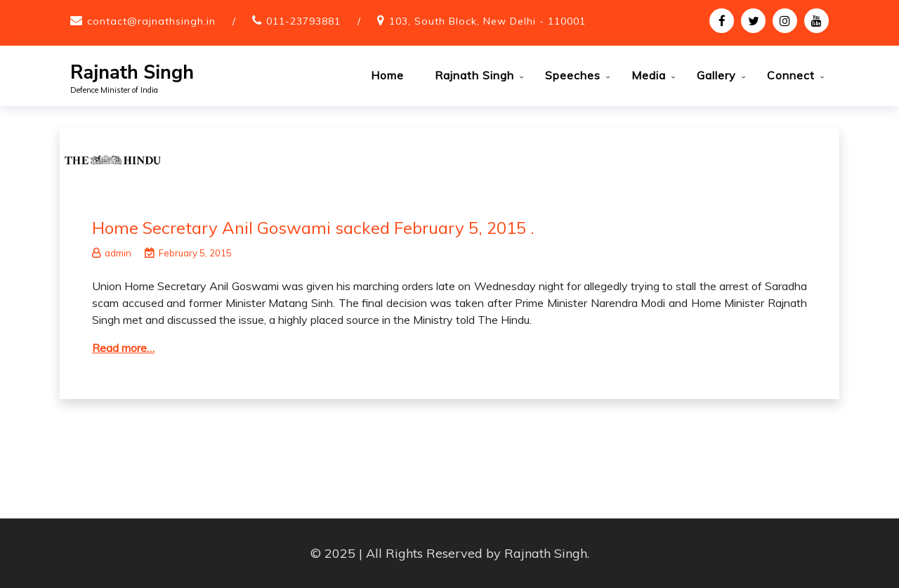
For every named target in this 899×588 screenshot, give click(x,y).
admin (112, 253)
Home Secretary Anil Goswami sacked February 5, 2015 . (313, 228)
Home (387, 75)
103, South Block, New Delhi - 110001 (487, 21)
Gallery (716, 75)
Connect (791, 75)
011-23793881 (303, 21)
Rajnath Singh (132, 73)
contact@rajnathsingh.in (151, 21)
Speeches (573, 75)
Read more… (123, 348)
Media (649, 75)
